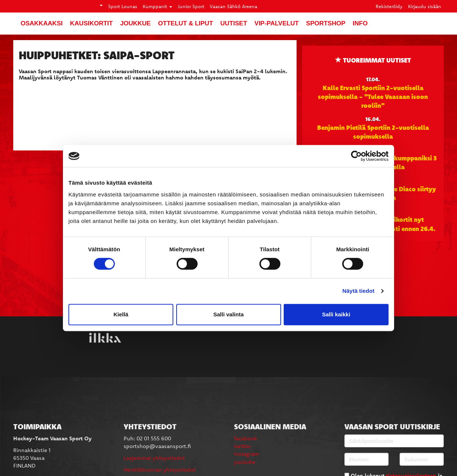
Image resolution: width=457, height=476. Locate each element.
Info (360, 23)
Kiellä (121, 314)
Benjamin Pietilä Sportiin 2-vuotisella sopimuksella (373, 132)
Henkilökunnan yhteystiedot (160, 470)
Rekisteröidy (389, 6)
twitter (242, 446)
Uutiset (234, 23)
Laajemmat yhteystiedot (154, 458)
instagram (247, 454)
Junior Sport (191, 6)
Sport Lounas (123, 6)
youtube (245, 462)
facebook (246, 438)
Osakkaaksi (42, 23)
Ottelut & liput (186, 23)
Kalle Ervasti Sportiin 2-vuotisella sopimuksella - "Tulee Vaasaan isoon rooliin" (373, 97)
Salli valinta (229, 314)
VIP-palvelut (277, 23)
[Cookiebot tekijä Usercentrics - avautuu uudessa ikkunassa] (356, 156)
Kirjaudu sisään (425, 6)
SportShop (326, 23)
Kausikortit (91, 23)
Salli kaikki (336, 314)
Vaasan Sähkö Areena (233, 6)
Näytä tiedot (359, 291)
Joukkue (135, 23)
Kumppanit (157, 6)
